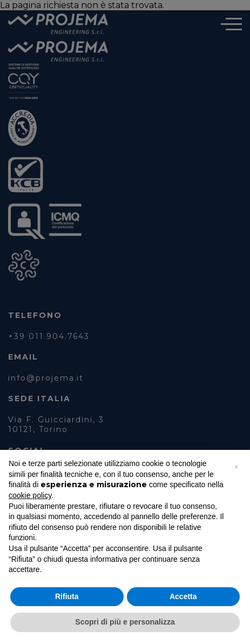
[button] (236, 467)
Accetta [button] (183, 596)
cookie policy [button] (30, 495)
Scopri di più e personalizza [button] (125, 622)
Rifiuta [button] (67, 596)
